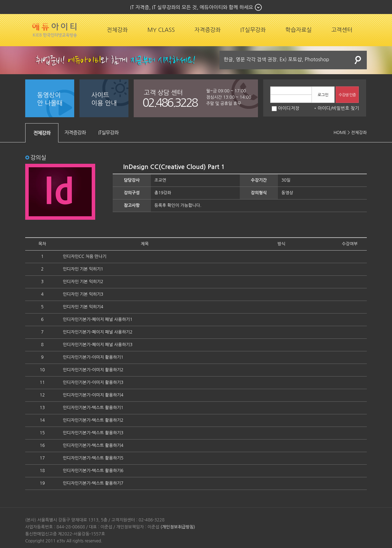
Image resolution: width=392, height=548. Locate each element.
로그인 (323, 95)
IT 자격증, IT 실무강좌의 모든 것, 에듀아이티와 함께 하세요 (192, 7)
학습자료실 (298, 30)
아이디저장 (285, 108)
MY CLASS (161, 30)
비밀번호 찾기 (346, 108)
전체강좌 (117, 30)
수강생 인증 (347, 95)
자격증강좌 (207, 30)
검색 (358, 60)
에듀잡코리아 (55, 30)
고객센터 (342, 30)
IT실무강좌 (253, 30)
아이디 (324, 108)
